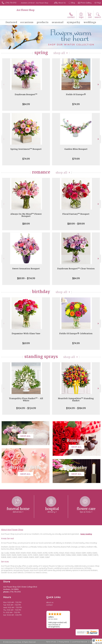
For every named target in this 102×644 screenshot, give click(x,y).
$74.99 (76, 104)
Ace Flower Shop (25, 10)
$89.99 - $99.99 (76, 224)
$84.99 (26, 104)
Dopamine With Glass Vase (26, 333)
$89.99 (26, 224)
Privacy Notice (64, 642)
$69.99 (26, 343)
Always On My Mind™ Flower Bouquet (26, 215)
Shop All (59, 53)
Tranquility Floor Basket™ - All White (26, 399)
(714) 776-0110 (11, 3)
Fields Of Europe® (76, 94)
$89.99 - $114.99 (26, 278)
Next (99, 84)
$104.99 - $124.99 (26, 408)
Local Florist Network (79, 642)
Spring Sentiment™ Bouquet (26, 149)
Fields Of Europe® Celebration (76, 333)
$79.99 (76, 159)
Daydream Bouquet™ (26, 94)
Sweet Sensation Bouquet (26, 269)
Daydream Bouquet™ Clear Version (76, 269)
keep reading (86, 534)
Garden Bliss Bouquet (76, 149)
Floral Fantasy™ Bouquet (76, 214)
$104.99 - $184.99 (76, 408)
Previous (3, 84)
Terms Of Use (51, 642)
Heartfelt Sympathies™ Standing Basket (76, 399)
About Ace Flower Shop (12, 530)
